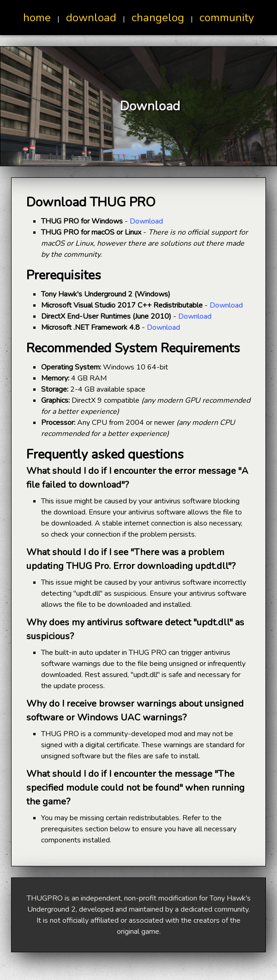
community (227, 18)
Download (146, 221)
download (91, 18)
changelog (158, 18)
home (37, 18)
